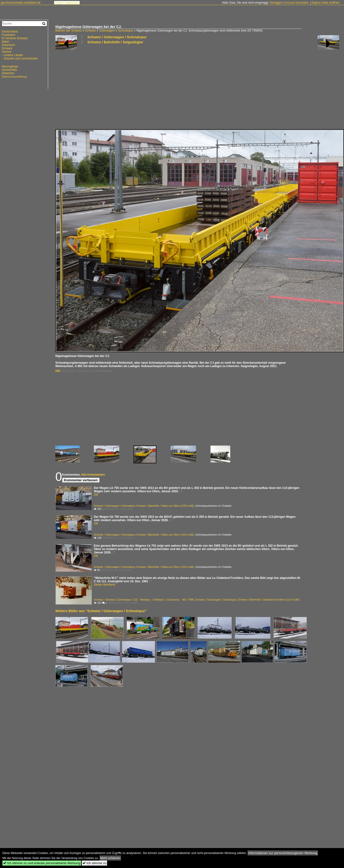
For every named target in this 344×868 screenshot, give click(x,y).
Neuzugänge (10, 66)
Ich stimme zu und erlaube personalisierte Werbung (42, 863)
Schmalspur (125, 31)
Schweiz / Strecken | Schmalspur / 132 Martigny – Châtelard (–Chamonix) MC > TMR (144, 600)
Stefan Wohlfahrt (105, 585)
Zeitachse (8, 73)
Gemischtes (9, 70)
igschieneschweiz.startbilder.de (21, 3)
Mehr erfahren (110, 858)
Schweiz (90, 31)
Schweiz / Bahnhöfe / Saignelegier (115, 42)
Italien (6, 42)
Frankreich (9, 35)
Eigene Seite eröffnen (326, 3)
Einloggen (276, 3)
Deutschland (10, 32)
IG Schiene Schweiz (15, 38)
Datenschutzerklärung (14, 77)
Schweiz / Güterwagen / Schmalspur (117, 37)
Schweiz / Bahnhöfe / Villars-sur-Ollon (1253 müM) (165, 506)
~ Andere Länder (12, 55)
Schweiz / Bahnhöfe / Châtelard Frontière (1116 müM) (269, 600)
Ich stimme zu (94, 863)
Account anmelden (297, 3)
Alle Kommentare (93, 475)
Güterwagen (107, 31)
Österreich (8, 45)
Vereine (7, 52)
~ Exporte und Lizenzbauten (20, 58)
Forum (59, 3)
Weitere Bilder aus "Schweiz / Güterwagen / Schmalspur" (101, 611)
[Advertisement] (131, 86)
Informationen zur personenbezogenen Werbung (283, 853)
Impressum (72, 3)
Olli (58, 371)
